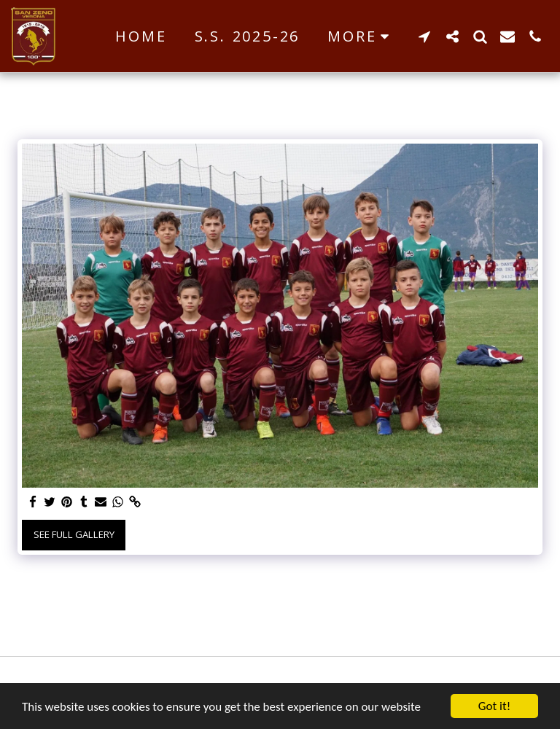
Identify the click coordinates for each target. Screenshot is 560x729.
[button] (424, 36)
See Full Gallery (74, 534)
